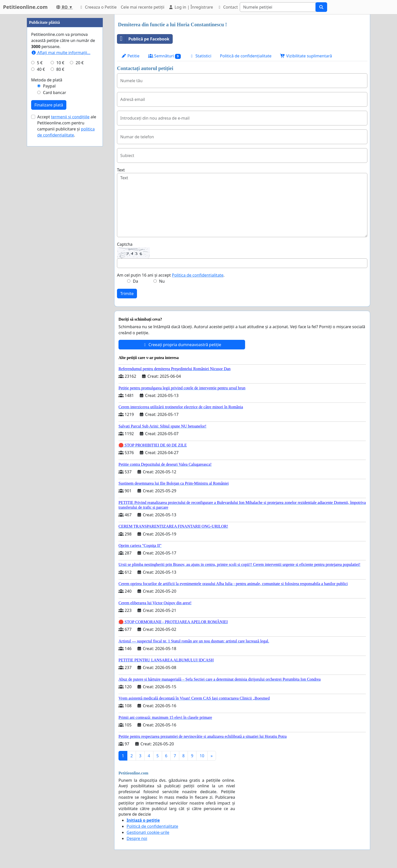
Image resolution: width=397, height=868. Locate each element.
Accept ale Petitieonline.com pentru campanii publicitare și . (67, 126)
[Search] (278, 7)
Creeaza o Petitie (98, 7)
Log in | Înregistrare (191, 7)
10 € (60, 63)
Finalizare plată (49, 105)
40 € (41, 69)
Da (136, 281)
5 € (40, 63)
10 (202, 756)
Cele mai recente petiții (143, 7)
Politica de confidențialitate (198, 275)
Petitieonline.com (25, 7)
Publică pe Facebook (143, 39)
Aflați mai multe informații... (61, 53)
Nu (162, 281)
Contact (227, 7)
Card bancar (55, 93)
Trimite (127, 294)
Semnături (164, 56)
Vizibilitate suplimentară (306, 56)
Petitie (130, 56)
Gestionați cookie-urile (148, 832)
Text (121, 170)
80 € (60, 69)
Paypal (49, 86)
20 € (80, 63)
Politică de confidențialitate (246, 56)
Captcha (125, 244)
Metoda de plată (47, 80)
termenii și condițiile (70, 117)
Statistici (200, 56)
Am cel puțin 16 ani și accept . (171, 275)
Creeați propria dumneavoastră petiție (182, 345)
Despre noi (137, 838)
